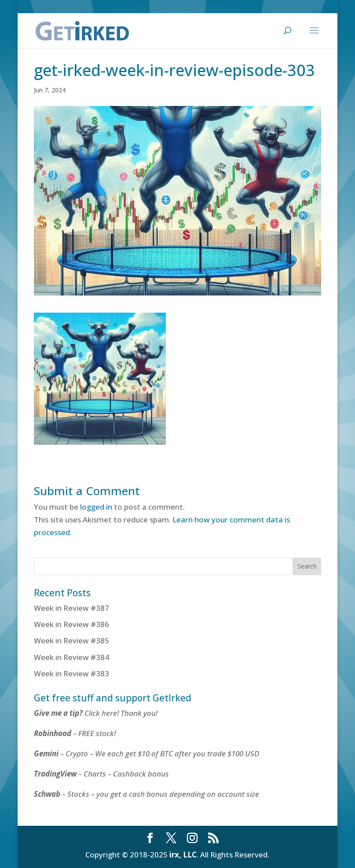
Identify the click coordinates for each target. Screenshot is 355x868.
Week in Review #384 (71, 657)
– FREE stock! (75, 733)
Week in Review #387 (71, 608)
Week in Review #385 (71, 640)
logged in (96, 507)
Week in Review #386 (71, 624)
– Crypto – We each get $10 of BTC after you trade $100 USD (147, 753)
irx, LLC (183, 855)
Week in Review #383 (71, 673)
